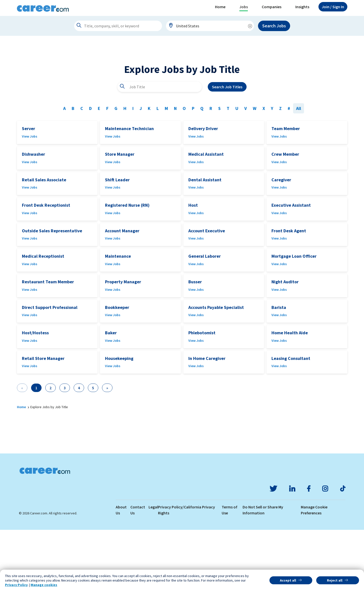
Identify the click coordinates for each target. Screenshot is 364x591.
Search (227, 148)
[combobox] (210, 26)
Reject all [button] (335, 580)
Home (220, 7)
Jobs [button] (244, 7)
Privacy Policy (16, 585)
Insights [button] (302, 7)
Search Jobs (274, 26)
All (299, 170)
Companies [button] (272, 7)
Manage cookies (44, 585)
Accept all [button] (288, 580)
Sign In (333, 7)
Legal (153, 568)
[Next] (107, 449)
